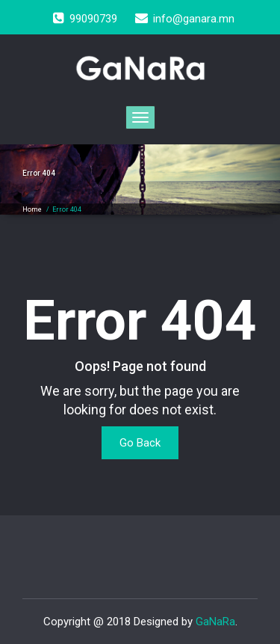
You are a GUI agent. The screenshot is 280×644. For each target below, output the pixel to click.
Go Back (140, 443)
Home (32, 209)
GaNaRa (215, 622)
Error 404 (67, 209)
